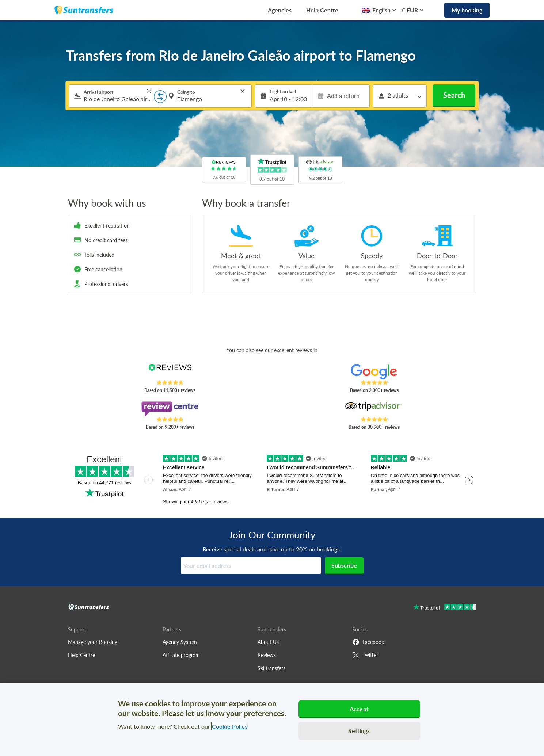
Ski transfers (271, 668)
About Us (268, 642)
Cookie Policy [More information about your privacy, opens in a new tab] (230, 726)
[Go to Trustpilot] (445, 608)
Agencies (280, 10)
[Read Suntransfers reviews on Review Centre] (170, 409)
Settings (359, 731)
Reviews (267, 655)
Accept (359, 709)
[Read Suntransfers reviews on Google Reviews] (374, 372)
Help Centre (322, 10)
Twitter (365, 655)
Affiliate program (181, 655)
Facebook (368, 642)
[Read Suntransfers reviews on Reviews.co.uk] (170, 372)
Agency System (180, 642)
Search (454, 95)
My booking (467, 10)
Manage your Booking (93, 642)
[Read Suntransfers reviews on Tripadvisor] (374, 409)
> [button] (149, 91)
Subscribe (344, 565)
